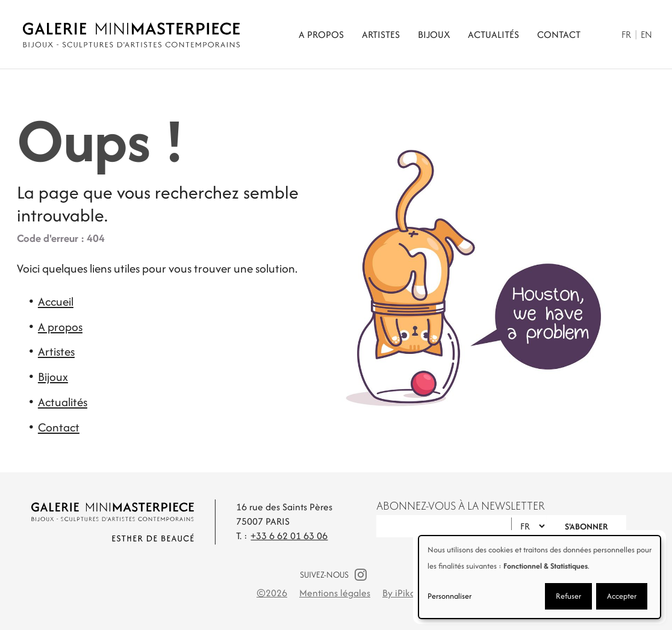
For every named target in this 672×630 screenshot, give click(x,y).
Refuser (568, 596)
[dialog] (540, 577)
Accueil (56, 301)
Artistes (381, 35)
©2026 (272, 593)
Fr (626, 35)
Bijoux (434, 35)
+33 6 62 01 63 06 (289, 536)
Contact (559, 35)
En (646, 35)
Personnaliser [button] (450, 596)
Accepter (622, 596)
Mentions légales (335, 593)
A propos (321, 35)
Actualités (493, 35)
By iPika (399, 593)
